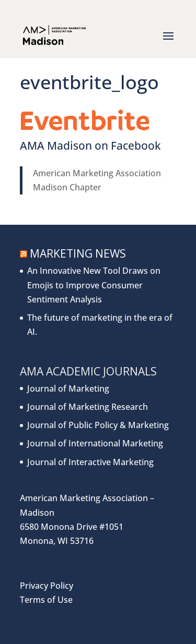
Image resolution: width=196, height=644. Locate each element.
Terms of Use (46, 600)
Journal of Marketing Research (88, 407)
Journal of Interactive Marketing (90, 462)
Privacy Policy (47, 586)
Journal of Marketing (68, 388)
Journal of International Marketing (95, 443)
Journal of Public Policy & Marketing (98, 425)
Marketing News (78, 253)
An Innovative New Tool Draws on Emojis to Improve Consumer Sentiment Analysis (94, 285)
